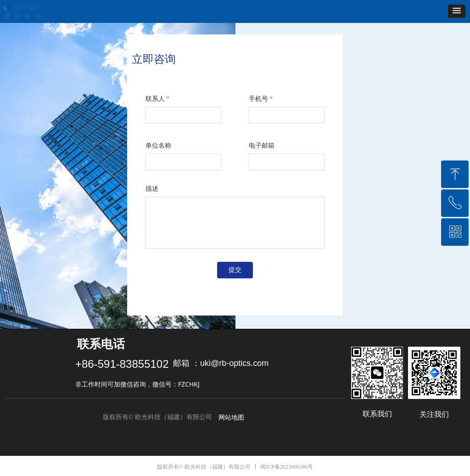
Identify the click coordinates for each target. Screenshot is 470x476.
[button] (457, 11)
